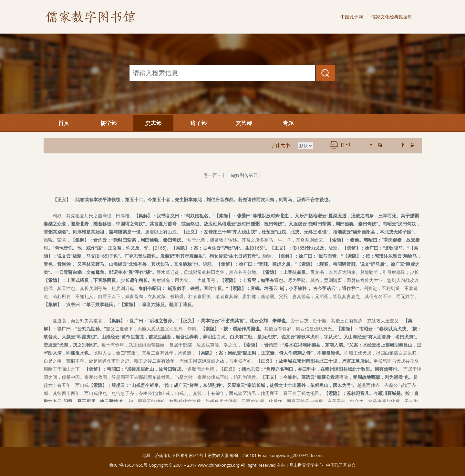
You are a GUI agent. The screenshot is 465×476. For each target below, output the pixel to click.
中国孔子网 (352, 17)
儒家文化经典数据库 (392, 17)
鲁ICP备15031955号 (129, 465)
